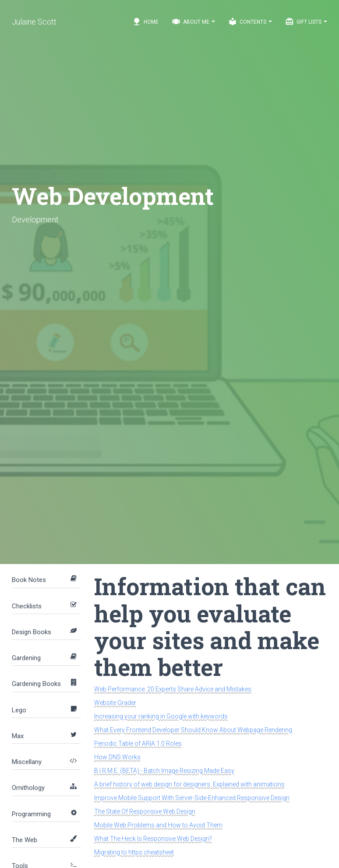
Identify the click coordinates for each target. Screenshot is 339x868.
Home (145, 21)
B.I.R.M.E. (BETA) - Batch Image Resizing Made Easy (164, 771)
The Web (25, 840)
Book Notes (29, 580)
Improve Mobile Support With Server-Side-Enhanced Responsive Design (192, 798)
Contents (250, 21)
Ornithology (28, 788)
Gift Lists (306, 21)
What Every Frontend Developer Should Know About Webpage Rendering (193, 730)
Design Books (32, 632)
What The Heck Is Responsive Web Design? (153, 839)
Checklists (27, 606)
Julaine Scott (34, 22)
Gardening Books (36, 684)
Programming (31, 814)
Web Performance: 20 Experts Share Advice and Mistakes (173, 689)
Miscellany (27, 762)
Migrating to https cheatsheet (134, 852)
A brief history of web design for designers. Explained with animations (189, 784)
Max (18, 736)
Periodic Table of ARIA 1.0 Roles (138, 743)
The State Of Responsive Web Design (145, 811)
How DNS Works (117, 757)
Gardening (26, 658)
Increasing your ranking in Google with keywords (161, 716)
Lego (19, 710)
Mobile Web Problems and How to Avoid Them (158, 825)
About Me (193, 21)
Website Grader (115, 703)
